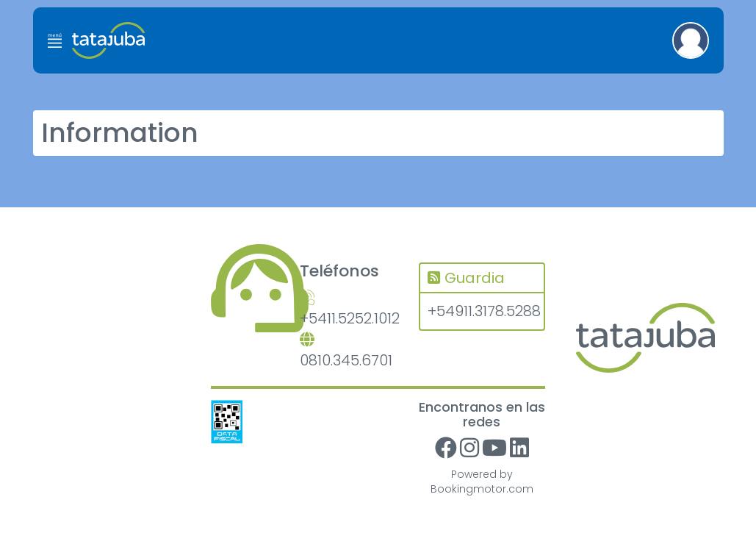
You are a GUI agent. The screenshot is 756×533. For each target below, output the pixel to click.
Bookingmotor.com (482, 489)
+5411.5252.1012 (348, 310)
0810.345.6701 (346, 352)
